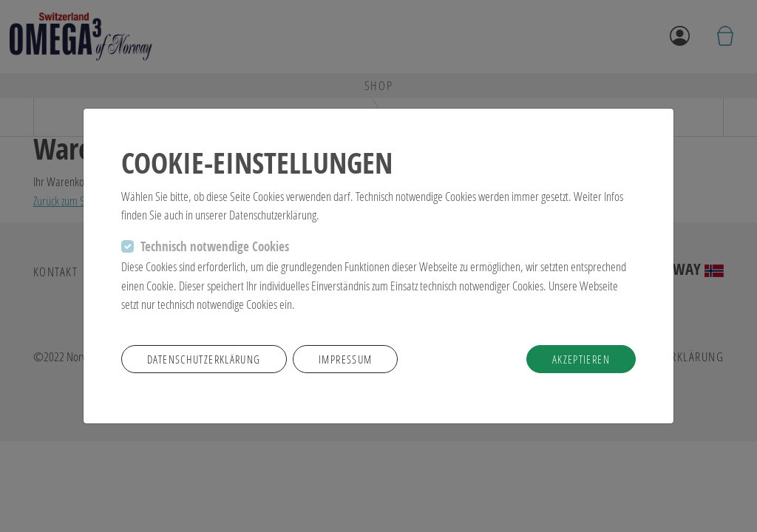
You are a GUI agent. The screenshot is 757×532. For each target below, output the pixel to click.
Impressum (345, 359)
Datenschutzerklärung (204, 359)
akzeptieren (581, 359)
